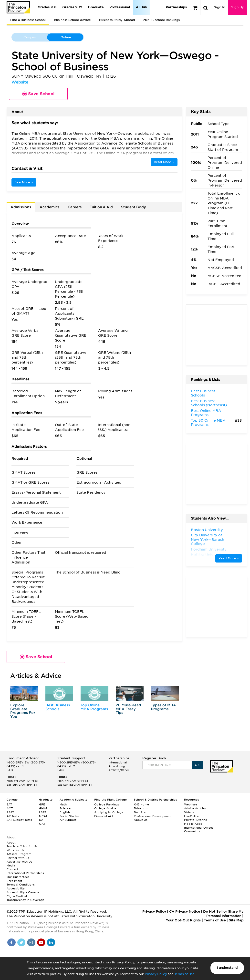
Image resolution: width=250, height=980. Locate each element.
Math (63, 804)
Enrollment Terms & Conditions (21, 883)
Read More (164, 162)
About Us (141, 820)
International (118, 762)
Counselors (192, 831)
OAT (42, 824)
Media (11, 865)
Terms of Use (184, 974)
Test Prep (141, 812)
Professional (120, 7)
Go (197, 765)
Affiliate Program (19, 854)
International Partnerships (25, 873)
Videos (189, 812)
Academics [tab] (49, 207)
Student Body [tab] (134, 207)
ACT (10, 808)
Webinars (191, 804)
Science (65, 808)
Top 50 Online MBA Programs (208, 423)
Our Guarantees (18, 877)
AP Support (68, 820)
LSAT (43, 812)
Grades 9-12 (72, 7)
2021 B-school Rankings (161, 20)
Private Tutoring (196, 820)
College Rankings (107, 804)
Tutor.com (141, 808)
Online (66, 37)
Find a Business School (28, 20)
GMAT (43, 808)
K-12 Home (141, 804)
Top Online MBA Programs (94, 707)
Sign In (219, 7)
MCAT (43, 816)
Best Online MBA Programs (206, 413)
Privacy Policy (156, 974)
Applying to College (109, 812)
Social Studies (70, 816)
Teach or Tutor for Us (22, 846)
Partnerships (176, 7)
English (65, 812)
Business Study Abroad (117, 20)
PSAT (10, 812)
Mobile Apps (193, 824)
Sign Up (238, 7)
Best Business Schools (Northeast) (209, 403)
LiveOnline (192, 816)
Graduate (96, 7)
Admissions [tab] (21, 207)
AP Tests (13, 816)
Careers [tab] (75, 207)
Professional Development (153, 816)
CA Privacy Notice (185, 912)
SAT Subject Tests (19, 820)
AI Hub (141, 7)
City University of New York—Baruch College (208, 539)
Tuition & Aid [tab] (101, 207)
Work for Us (15, 850)
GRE (42, 804)
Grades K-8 (47, 7)
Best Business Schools (58, 707)
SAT (9, 804)
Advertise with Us (19, 862)
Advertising (117, 766)
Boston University (207, 530)
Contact (12, 869)
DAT (42, 820)
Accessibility (16, 888)
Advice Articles (195, 808)
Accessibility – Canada (23, 892)
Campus (30, 37)
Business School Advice (72, 20)
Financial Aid (104, 816)
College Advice (105, 808)
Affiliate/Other (119, 770)
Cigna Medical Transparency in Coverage (26, 898)
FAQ (10, 770)
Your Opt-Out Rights (183, 920)
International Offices (199, 828)
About (11, 843)
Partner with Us (18, 858)
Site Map (236, 920)
